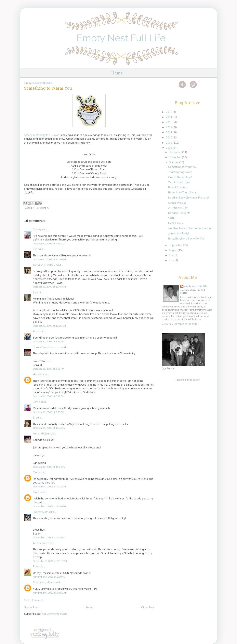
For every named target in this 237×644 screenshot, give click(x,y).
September (176, 245)
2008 (169, 148)
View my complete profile (180, 324)
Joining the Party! (179, 233)
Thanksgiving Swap (180, 172)
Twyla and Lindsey (44, 265)
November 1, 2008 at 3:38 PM (49, 537)
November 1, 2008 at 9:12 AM (49, 487)
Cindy (36, 472)
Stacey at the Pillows (42, 135)
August (173, 250)
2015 (169, 112)
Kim (35, 249)
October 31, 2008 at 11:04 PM (49, 467)
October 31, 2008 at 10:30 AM (49, 259)
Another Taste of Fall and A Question (190, 228)
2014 (169, 117)
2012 (169, 127)
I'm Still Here (176, 223)
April (36, 331)
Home (117, 73)
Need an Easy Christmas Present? (189, 198)
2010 (169, 137)
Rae (35, 566)
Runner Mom (41, 512)
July (171, 255)
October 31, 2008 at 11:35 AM (49, 326)
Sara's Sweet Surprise (46, 347)
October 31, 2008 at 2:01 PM (48, 369)
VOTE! (172, 218)
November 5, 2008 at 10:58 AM (50, 593)
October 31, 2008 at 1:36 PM (48, 341)
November (175, 157)
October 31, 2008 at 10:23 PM (49, 428)
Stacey (37, 229)
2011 (169, 132)
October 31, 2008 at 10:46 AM (49, 287)
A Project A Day (178, 208)
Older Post (148, 607)
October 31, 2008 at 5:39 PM (48, 396)
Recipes (43, 208)
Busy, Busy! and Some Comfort (187, 238)
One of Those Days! (180, 177)
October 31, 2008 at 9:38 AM (49, 244)
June (172, 260)
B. (34, 418)
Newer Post (31, 607)
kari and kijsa (41, 433)
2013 (169, 122)
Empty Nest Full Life (196, 286)
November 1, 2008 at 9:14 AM (49, 506)
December (176, 152)
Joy (35, 292)
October (174, 162)
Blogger (195, 380)
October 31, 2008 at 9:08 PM (48, 412)
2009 (169, 143)
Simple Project (177, 203)
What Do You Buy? (179, 182)
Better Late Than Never (182, 192)
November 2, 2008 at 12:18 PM (50, 561)
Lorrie (36, 402)
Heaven (38, 374)
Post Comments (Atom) (54, 614)
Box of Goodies (178, 187)
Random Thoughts (179, 213)
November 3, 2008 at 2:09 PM (49, 577)
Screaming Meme (44, 582)
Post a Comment (34, 600)
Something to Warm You (183, 167)
